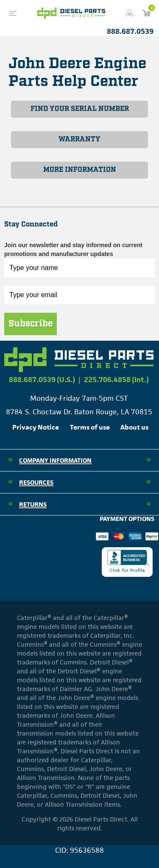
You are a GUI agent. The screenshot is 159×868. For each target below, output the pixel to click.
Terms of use (90, 427)
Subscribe (31, 324)
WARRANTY (79, 139)
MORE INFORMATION (80, 170)
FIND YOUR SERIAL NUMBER (80, 109)
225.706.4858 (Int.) (116, 380)
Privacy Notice (36, 427)
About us (134, 427)
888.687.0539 (130, 31)
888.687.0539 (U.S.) (42, 380)
